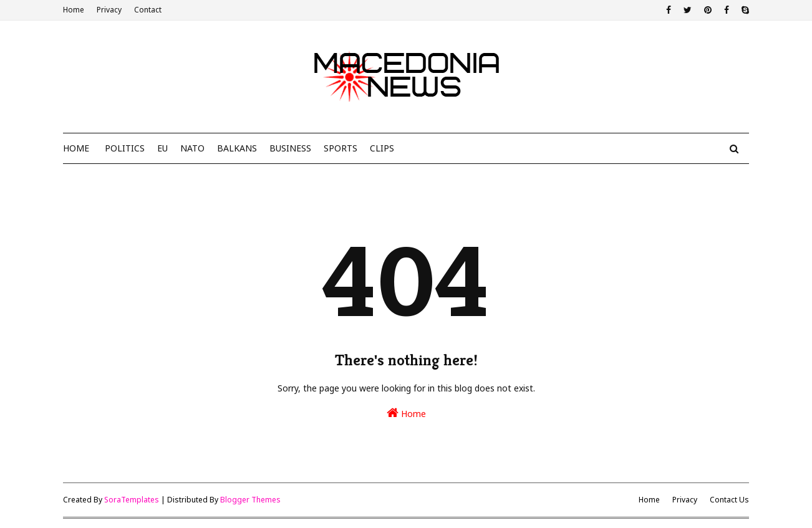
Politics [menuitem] (125, 148)
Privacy (109, 10)
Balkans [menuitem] (237, 148)
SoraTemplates (132, 500)
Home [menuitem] (76, 148)
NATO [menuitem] (192, 148)
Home (74, 10)
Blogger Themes (250, 500)
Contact (148, 10)
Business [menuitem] (290, 148)
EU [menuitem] (162, 148)
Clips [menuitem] (382, 148)
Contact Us (729, 500)
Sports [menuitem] (341, 148)
